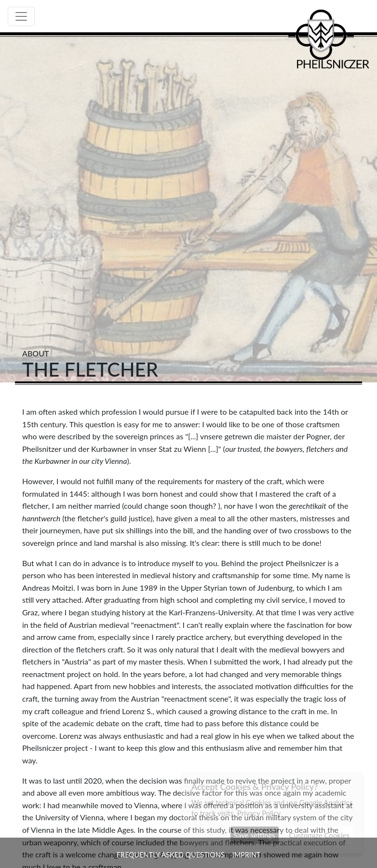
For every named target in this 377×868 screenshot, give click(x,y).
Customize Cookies (319, 835)
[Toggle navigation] (21, 16)
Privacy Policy (259, 813)
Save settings (255, 835)
